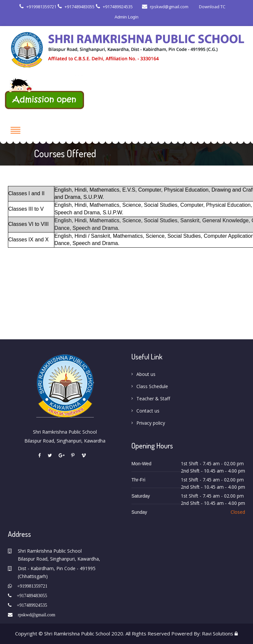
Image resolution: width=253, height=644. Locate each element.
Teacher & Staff (153, 399)
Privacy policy (151, 423)
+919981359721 (38, 7)
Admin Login (126, 17)
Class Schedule (152, 386)
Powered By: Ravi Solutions (202, 633)
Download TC (212, 7)
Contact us (148, 411)
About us (146, 374)
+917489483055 (76, 7)
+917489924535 (114, 7)
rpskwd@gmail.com (165, 7)
